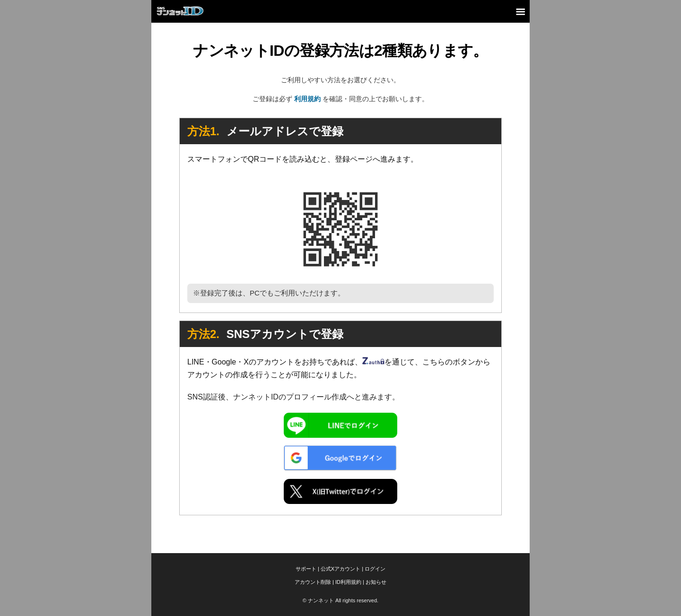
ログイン (375, 569)
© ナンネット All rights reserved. (340, 600)
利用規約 (307, 99)
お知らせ (376, 582)
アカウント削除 (313, 582)
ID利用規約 (348, 582)
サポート (306, 569)
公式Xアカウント (340, 569)
